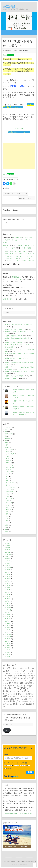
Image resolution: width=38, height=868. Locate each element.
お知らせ (8, 188)
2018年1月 (7, 603)
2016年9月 (7, 639)
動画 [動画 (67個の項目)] (12, 686)
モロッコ (10, 258)
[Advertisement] (19, 156)
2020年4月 (7, 561)
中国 (4, 252)
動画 (6, 436)
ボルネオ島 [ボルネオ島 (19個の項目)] (7, 681)
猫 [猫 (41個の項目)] (26, 696)
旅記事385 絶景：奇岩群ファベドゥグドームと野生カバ (19, 354)
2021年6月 (7, 545)
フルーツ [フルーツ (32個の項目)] (12, 678)
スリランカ (15, 254)
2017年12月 (8, 606)
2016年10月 (8, 637)
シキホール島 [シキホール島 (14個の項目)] (15, 673)
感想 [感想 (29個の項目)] (20, 691)
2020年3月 (7, 563)
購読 (7, 730)
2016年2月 (7, 654)
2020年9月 (7, 559)
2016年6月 (7, 646)
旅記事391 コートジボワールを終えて (15, 329)
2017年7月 (7, 617)
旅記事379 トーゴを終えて (12, 378)
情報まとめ (8, 438)
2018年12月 (8, 586)
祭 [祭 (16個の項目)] (21, 699)
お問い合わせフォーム (10, 299)
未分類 (27, 51)
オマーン (29, 254)
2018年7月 (7, 590)
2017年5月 (7, 621)
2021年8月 (7, 543)
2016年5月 (7, 648)
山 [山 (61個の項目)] (13, 691)
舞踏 (6, 530)
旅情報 (6, 443)
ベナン (28, 258)
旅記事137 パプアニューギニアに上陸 (15, 194)
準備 (7, 445)
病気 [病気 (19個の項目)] (31, 696)
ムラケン (7, 429)
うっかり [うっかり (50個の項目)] (17, 671)
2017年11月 (8, 608)
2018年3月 (7, 599)
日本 (7, 518)
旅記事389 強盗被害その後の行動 (13, 336)
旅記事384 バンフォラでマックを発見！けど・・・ (18, 358)
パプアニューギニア (23, 246)
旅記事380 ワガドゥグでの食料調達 (14, 376)
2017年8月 (7, 614)
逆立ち (6, 532)
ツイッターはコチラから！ (18, 106)
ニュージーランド (28, 238)
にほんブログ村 (19, 129)
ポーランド (31, 260)
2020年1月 (7, 565)
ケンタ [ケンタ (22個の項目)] (6, 673)
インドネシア (9, 449)
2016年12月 (8, 632)
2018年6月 (7, 592)
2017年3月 (7, 626)
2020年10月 (8, 557)
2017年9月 (7, 612)
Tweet (5, 55)
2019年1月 (7, 583)
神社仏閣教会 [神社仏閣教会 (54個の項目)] (11, 699)
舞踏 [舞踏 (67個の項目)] (14, 701)
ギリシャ (22, 256)
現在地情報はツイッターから (19, 132)
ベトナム (10, 252)
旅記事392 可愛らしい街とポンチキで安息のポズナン (19, 325)
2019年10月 (8, 568)
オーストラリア (18, 238)
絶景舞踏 (9, 6)
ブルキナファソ (10, 260)
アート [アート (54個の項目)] (28, 671)
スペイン (8, 469)
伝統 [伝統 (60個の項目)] (28, 683)
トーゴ (8, 481)
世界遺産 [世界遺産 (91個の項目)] (16, 683)
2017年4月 (7, 623)
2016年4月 (7, 650)
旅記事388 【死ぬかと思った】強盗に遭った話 (17, 338)
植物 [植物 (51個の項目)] (21, 694)
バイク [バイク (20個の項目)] (30, 676)
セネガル (16, 258)
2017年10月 (8, 610)
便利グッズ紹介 (9, 434)
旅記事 (6, 447)
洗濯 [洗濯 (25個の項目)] (29, 694)
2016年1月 (7, 657)
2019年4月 (7, 577)
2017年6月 (7, 619)
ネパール (22, 254)
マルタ (28, 256)
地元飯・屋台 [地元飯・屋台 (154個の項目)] (15, 688)
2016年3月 (7, 652)
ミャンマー (17, 252)
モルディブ (8, 254)
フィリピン (8, 240)
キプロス (16, 256)
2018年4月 (7, 597)
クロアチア (9, 463)
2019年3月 (7, 579)
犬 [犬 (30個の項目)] (20, 696)
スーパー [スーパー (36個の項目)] (8, 676)
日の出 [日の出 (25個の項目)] (13, 694)
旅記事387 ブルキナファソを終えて (14, 343)
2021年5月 (7, 548)
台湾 (4, 246)
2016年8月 (7, 641)
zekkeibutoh (8, 51)
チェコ (8, 478)
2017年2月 (7, 628)
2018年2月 (7, 601)
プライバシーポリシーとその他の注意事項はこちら (18, 814)
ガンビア (22, 258)
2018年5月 (7, 594)
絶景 (6, 527)
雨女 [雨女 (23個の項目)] (9, 704)
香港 (24, 248)
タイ (30, 240)
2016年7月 (7, 643)
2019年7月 (7, 570)
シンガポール (16, 240)
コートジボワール (21, 260)
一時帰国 (29, 248)
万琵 (6, 432)
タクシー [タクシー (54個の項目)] (20, 676)
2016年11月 (8, 634)
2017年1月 (7, 630)
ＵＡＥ (8, 523)
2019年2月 (7, 581)
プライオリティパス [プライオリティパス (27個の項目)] (26, 678)
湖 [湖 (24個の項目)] (10, 696)
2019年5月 (7, 574)
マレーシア (24, 240)
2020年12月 (8, 552)
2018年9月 (7, 588)
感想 (6, 441)
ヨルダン (10, 256)
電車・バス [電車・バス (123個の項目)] (22, 704)
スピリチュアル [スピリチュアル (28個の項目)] (26, 673)
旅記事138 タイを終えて (27, 198)
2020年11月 (8, 554)
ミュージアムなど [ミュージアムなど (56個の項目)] (22, 680)
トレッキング (8, 427)
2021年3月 (7, 550)
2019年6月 (7, 572)
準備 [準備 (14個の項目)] (15, 697)
